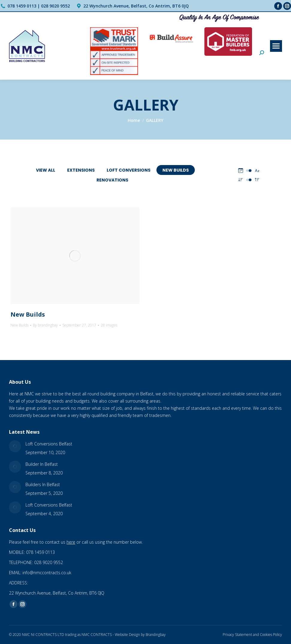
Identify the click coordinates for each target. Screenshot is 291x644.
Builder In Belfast (42, 464)
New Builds (28, 314)
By (45, 325)
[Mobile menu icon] (276, 46)
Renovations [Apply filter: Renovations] (112, 180)
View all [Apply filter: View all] (46, 170)
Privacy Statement (237, 635)
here (71, 542)
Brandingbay (156, 635)
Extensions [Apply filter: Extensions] (81, 170)
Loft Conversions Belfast (49, 444)
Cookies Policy (271, 635)
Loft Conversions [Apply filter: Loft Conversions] (129, 170)
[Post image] (15, 446)
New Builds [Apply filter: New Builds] (176, 170)
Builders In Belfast (43, 484)
